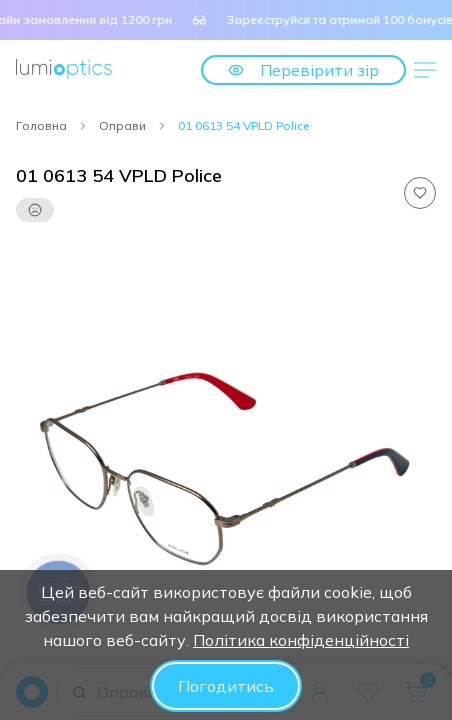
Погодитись (226, 686)
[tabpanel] (226, 456)
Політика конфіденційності (301, 640)
